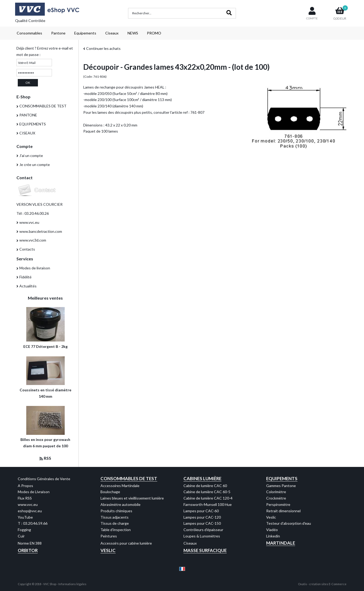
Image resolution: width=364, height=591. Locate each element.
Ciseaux (112, 33)
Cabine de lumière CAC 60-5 (207, 492)
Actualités (28, 286)
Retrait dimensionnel (283, 511)
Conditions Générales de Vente (44, 479)
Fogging (24, 530)
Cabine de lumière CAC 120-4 (208, 498)
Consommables (29, 33)
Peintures (109, 536)
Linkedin (273, 536)
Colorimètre (276, 492)
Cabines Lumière (202, 478)
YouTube (25, 517)
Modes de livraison (35, 268)
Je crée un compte (35, 165)
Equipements (85, 33)
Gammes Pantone (281, 486)
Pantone (58, 33)
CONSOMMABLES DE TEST (43, 106)
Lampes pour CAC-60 (201, 511)
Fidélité (25, 277)
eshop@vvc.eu (30, 511)
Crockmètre (276, 498)
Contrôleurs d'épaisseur (203, 530)
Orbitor (28, 550)
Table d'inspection (116, 530)
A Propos (25, 486)
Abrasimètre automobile (120, 504)
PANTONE (28, 115)
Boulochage (110, 492)
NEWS (133, 33)
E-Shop (23, 97)
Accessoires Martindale (120, 486)
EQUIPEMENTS (33, 124)
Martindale (281, 543)
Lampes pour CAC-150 (202, 523)
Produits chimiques (116, 511)
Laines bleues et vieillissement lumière (132, 498)
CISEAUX (27, 133)
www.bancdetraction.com (41, 231)
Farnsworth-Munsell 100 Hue (208, 504)
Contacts (27, 249)
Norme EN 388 (30, 543)
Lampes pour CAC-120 (202, 517)
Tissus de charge (115, 523)
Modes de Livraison (34, 492)
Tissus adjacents (115, 517)
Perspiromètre (278, 504)
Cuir (21, 536)
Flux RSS (25, 498)
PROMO (154, 33)
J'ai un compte (31, 156)
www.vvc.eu (29, 222)
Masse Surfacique (205, 550)
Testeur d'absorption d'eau (289, 523)
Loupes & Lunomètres (202, 536)
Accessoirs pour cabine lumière (126, 543)
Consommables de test (129, 478)
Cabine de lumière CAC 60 (205, 486)
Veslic (271, 517)
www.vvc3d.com (33, 240)
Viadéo (272, 530)
